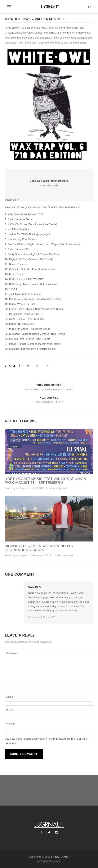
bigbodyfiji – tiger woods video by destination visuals (39, 548)
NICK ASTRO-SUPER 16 (49, 402)
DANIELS (34, 587)
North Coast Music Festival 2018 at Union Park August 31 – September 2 (45, 481)
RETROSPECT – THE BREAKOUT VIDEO (49, 389)
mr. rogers (21, 488)
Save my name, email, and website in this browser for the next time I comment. (47, 741)
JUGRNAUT (61, 857)
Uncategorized (59, 488)
